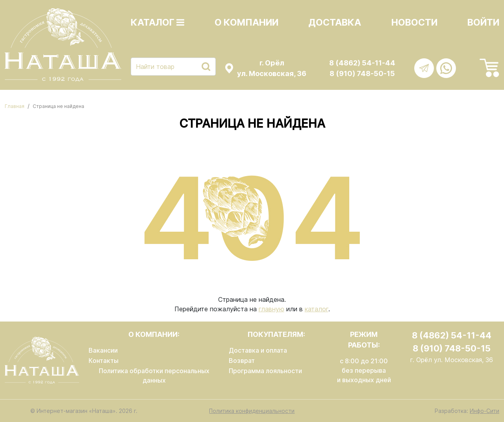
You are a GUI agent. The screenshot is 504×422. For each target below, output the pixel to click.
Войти (483, 22)
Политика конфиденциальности (252, 411)
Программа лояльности (265, 371)
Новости (414, 22)
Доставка (335, 22)
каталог (317, 309)
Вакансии (103, 350)
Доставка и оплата (258, 350)
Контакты (104, 361)
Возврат (242, 361)
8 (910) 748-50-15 (362, 73)
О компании (246, 22)
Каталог (157, 22)
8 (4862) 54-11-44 (362, 63)
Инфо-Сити (485, 411)
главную (271, 309)
